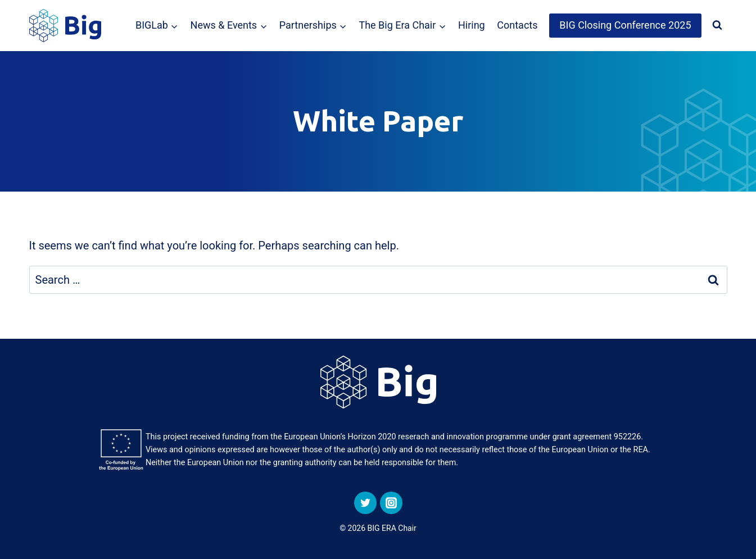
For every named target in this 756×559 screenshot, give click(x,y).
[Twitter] (365, 503)
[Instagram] (391, 503)
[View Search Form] (717, 25)
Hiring (472, 25)
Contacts (517, 25)
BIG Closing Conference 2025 (625, 25)
